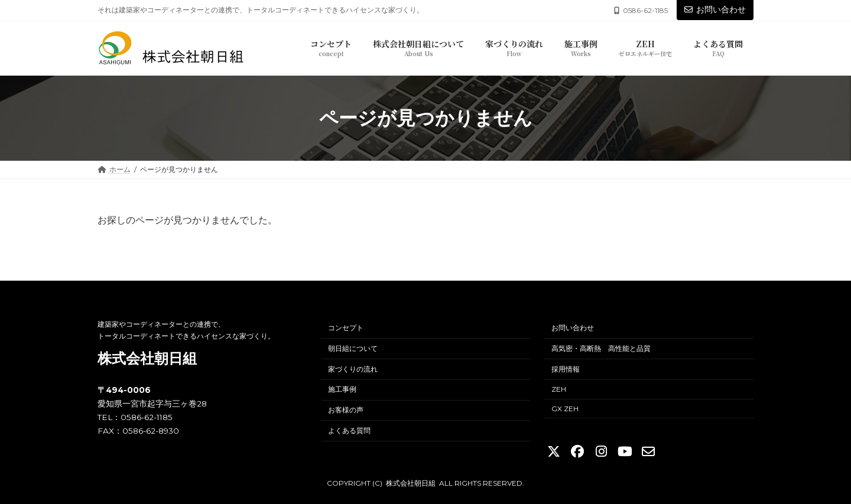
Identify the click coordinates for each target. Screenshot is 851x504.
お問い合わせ (715, 9)
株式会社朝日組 (147, 359)
